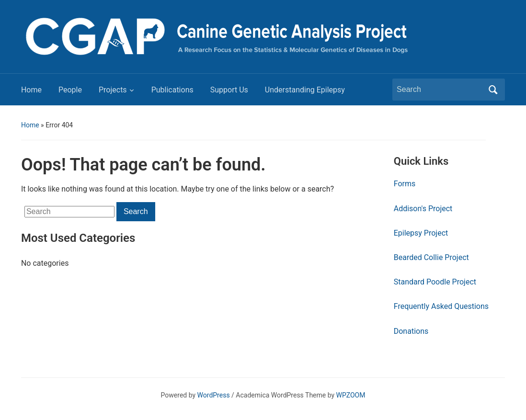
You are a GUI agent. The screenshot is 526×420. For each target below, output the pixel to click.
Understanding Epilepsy (305, 90)
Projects (113, 90)
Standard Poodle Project (435, 282)
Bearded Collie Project (431, 257)
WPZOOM (351, 395)
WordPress (214, 395)
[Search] (440, 90)
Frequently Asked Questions (441, 306)
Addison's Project (423, 209)
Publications (172, 90)
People (70, 90)
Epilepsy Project (421, 233)
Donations (411, 331)
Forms (405, 184)
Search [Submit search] (493, 90)
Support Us (229, 90)
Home (31, 90)
